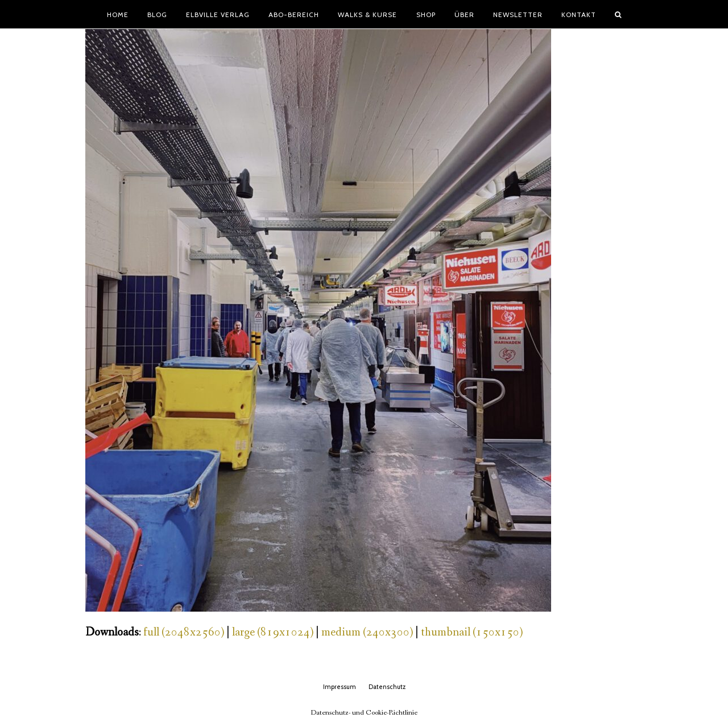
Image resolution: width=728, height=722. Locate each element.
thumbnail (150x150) (472, 632)
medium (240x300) (367, 632)
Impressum (340, 687)
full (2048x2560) (184, 632)
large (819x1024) (273, 632)
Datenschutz (387, 687)
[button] (618, 14)
